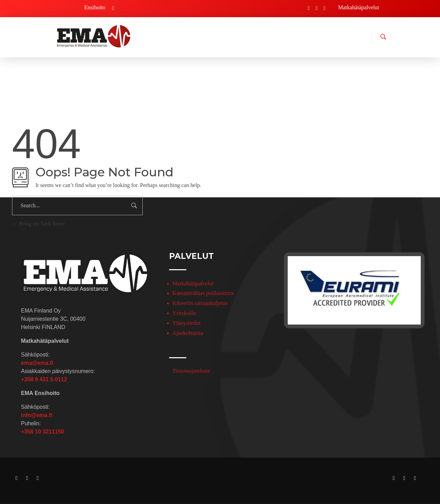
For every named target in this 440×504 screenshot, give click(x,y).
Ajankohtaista (188, 333)
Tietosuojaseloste (192, 371)
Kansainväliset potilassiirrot (203, 293)
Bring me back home (38, 224)
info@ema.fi (37, 415)
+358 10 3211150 (42, 432)
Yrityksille (184, 313)
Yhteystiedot (187, 323)
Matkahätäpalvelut (193, 283)
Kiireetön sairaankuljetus (200, 303)
